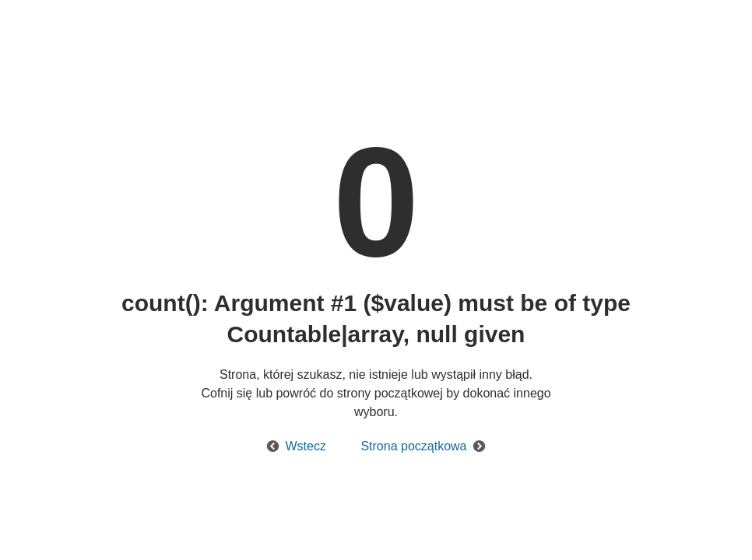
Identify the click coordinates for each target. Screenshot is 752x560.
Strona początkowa (413, 446)
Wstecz (306, 446)
